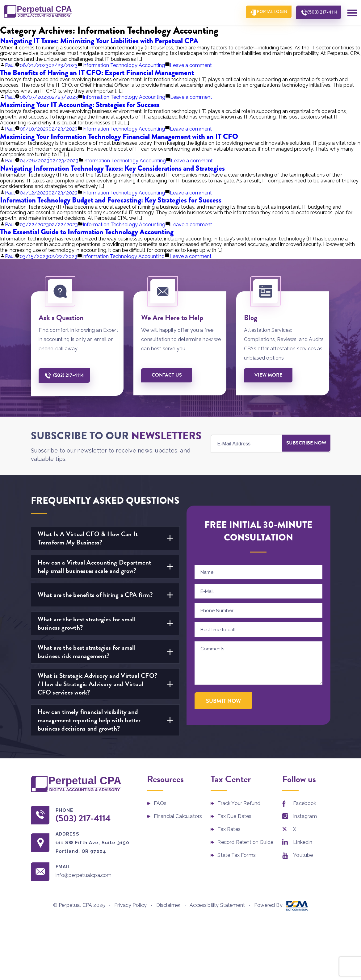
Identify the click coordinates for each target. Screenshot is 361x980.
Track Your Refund (239, 803)
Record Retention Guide (245, 842)
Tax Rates (229, 829)
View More (269, 375)
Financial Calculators (178, 816)
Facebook (305, 803)
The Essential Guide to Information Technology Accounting (87, 231)
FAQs (160, 803)
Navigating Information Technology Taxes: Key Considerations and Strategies (112, 168)
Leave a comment (191, 65)
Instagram (305, 816)
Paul (10, 65)
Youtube (303, 855)
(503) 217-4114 (321, 13)
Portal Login (267, 12)
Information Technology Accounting (124, 65)
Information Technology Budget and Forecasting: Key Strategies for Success (111, 200)
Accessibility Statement (217, 906)
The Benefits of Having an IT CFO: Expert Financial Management (97, 72)
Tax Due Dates (234, 816)
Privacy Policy (130, 906)
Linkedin (303, 842)
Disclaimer (168, 906)
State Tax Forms (236, 855)
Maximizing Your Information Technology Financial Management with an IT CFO (119, 136)
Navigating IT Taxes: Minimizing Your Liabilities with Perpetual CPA (99, 40)
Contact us (168, 375)
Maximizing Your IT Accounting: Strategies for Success (80, 104)
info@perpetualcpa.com (88, 876)
